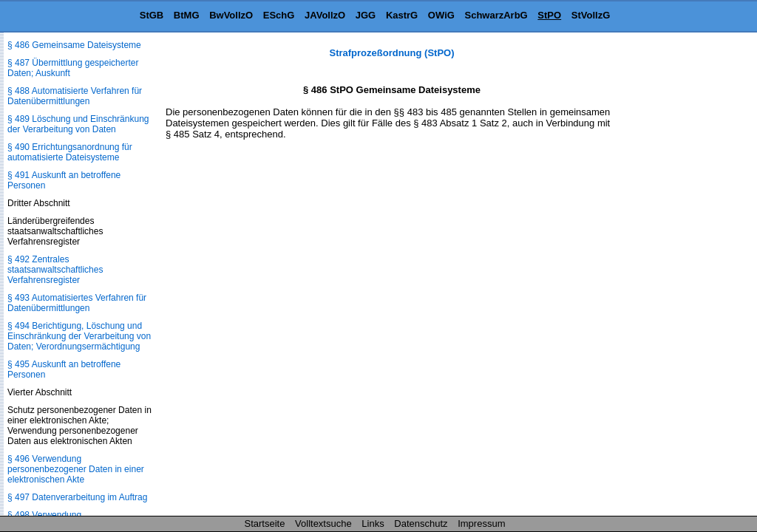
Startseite (265, 524)
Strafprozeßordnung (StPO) (392, 53)
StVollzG (591, 15)
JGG (366, 15)
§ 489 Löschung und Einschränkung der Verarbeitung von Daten (78, 124)
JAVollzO (325, 15)
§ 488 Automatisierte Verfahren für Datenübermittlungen (75, 96)
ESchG (279, 15)
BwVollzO (231, 15)
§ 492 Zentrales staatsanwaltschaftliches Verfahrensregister (55, 270)
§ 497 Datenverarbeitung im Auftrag (77, 497)
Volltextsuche (323, 524)
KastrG (402, 15)
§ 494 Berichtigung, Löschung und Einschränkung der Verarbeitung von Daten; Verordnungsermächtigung (79, 336)
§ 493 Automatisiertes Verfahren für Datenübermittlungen (77, 303)
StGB (152, 15)
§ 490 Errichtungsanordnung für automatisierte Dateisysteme (70, 152)
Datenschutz (421, 524)
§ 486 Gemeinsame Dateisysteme (74, 45)
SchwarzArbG (496, 15)
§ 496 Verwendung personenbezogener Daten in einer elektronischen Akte (76, 469)
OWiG (441, 15)
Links (373, 524)
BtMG (187, 15)
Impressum (481, 524)
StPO (549, 15)
